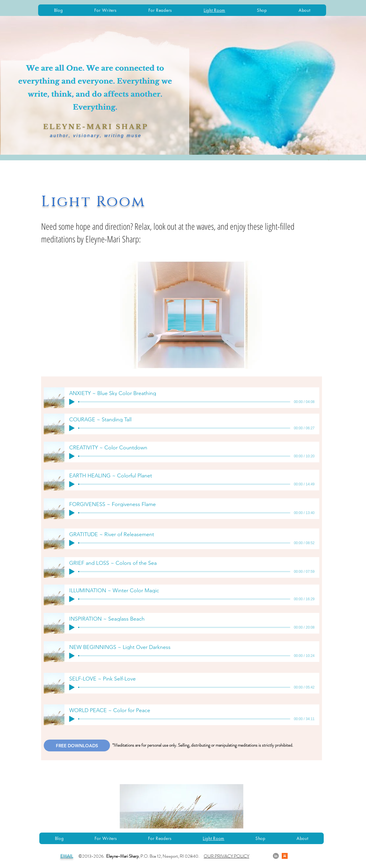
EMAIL (67, 856)
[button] (329, 160)
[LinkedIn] (276, 856)
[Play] (72, 402)
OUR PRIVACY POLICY (226, 856)
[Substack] (285, 856)
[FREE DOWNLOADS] (77, 745)
